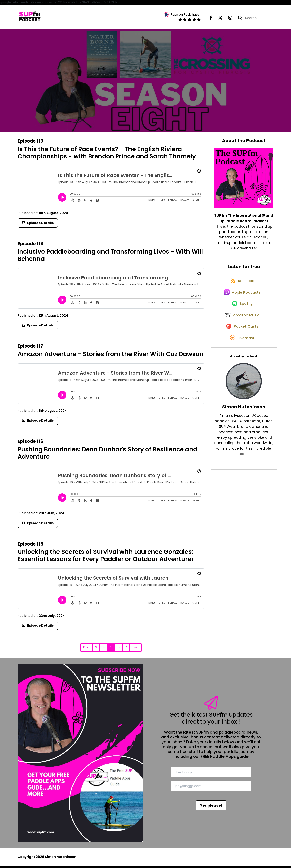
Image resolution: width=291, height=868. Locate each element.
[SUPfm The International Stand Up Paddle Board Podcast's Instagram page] (228, 19)
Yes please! (211, 808)
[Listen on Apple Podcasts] (242, 300)
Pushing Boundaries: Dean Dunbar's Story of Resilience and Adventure (107, 455)
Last (136, 650)
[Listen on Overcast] (242, 358)
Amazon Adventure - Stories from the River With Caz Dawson (110, 357)
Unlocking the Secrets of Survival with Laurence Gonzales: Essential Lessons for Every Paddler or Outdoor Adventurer (106, 558)
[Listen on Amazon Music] (242, 329)
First (86, 650)
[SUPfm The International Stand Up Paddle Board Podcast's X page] (218, 19)
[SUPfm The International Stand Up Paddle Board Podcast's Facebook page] (211, 19)
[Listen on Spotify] (242, 315)
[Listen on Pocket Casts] (242, 344)
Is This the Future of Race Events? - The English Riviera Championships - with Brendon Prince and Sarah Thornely (107, 155)
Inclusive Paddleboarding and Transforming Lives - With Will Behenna (110, 257)
